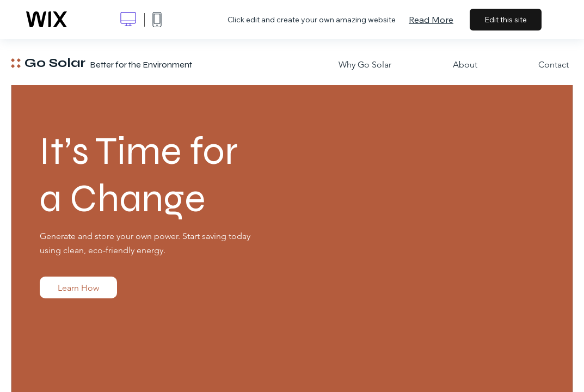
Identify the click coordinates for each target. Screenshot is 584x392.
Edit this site (506, 20)
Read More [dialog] (431, 20)
